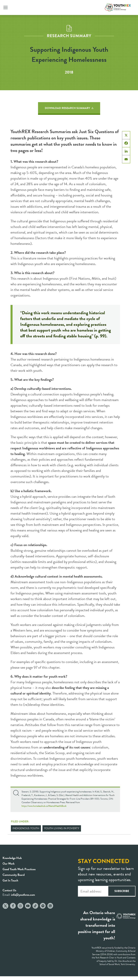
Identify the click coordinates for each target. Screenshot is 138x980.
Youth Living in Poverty (62, 828)
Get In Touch (10, 880)
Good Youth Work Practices (19, 869)
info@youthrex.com (23, 895)
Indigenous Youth (26, 828)
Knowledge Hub (12, 858)
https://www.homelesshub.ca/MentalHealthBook (44, 806)
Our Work (9, 863)
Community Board (14, 875)
